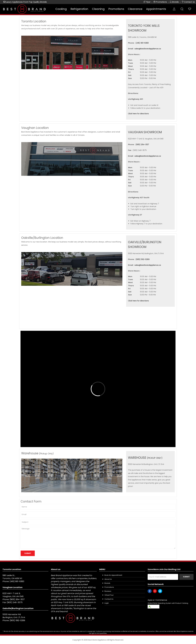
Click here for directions (138, 114)
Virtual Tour (109, 595)
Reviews (108, 591)
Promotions (116, 9)
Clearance (135, 9)
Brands (107, 583)
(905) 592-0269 (142, 259)
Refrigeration (79, 9)
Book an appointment (113, 575)
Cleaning (98, 9)
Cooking (61, 9)
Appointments (156, 9)
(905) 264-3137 (142, 144)
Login (107, 603)
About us (108, 579)
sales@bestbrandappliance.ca (148, 49)
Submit (186, 577)
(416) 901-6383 (142, 43)
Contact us (109, 599)
